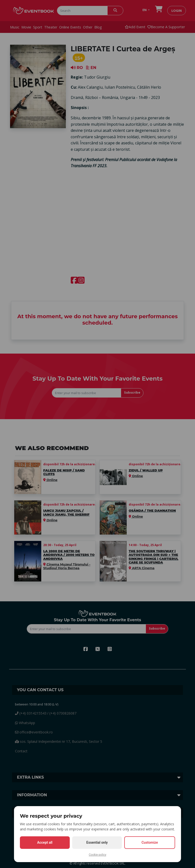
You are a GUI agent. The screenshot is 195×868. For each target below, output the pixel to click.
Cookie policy (97, 855)
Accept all (45, 842)
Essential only (97, 842)
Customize (150, 842)
